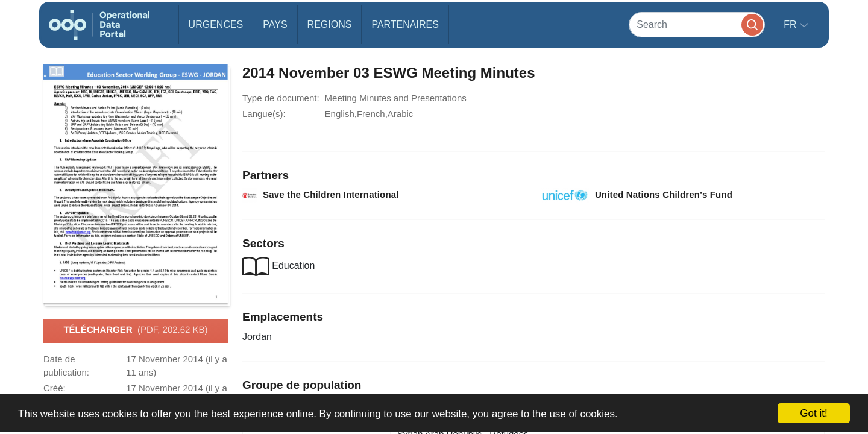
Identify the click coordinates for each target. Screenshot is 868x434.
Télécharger (135, 330)
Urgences (216, 24)
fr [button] (791, 24)
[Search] (697, 24)
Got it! (813, 413)
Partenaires (405, 24)
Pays (275, 24)
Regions (330, 24)
